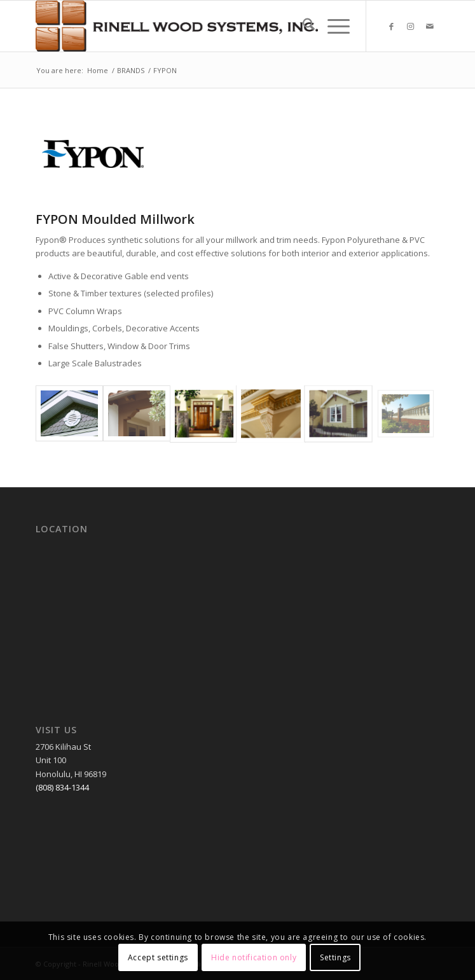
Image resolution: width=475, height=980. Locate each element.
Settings (335, 957)
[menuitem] (302, 26)
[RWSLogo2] (197, 26)
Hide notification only (254, 957)
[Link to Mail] (430, 26)
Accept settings (158, 957)
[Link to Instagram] (411, 26)
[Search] (302, 26)
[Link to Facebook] (392, 26)
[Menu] (332, 26)
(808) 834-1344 (62, 787)
